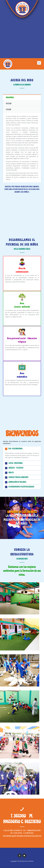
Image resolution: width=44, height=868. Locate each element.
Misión (9, 104)
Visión (8, 110)
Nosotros (10, 98)
